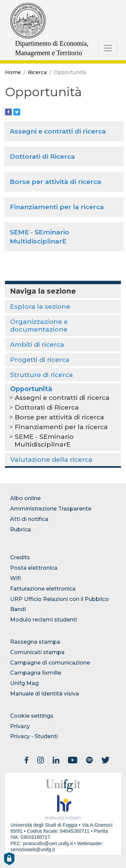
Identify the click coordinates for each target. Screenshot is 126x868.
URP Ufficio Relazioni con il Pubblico (59, 599)
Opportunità (31, 389)
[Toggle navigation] (108, 48)
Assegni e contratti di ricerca (58, 131)
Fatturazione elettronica (43, 589)
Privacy (20, 726)
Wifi (15, 578)
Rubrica (20, 530)
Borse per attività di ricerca (55, 182)
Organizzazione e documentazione (39, 325)
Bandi (18, 609)
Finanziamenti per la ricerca (57, 207)
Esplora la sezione (40, 306)
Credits (20, 557)
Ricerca (37, 72)
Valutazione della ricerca (51, 459)
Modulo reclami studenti (44, 620)
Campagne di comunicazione (50, 663)
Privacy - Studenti (34, 736)
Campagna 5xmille (36, 673)
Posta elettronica (34, 568)
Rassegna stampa (35, 642)
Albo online (25, 498)
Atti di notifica (29, 519)
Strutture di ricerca (41, 375)
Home (13, 72)
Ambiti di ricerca (37, 344)
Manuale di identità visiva (45, 694)
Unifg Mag (24, 683)
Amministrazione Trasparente (51, 509)
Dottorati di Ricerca (42, 156)
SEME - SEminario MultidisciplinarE (44, 440)
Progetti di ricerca (40, 360)
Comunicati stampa (37, 652)
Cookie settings (32, 716)
